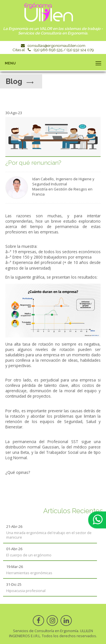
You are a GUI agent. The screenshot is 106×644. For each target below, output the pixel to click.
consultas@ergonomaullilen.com (57, 45)
